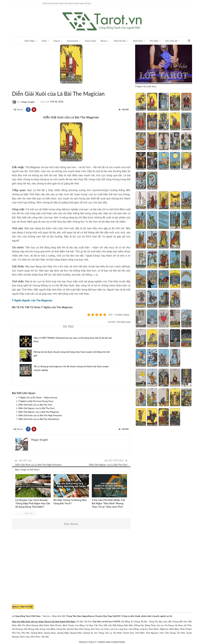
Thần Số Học (120, 41)
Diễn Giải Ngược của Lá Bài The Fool (36, 408)
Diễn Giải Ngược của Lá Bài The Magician (39, 412)
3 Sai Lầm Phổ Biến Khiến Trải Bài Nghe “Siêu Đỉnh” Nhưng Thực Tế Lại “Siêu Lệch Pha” (108, 503)
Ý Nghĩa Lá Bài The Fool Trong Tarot (36, 401)
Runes (104, 41)
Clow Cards (90, 41)
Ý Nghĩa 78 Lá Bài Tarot (18, 87)
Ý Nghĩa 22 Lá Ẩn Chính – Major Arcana (38, 397)
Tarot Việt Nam (16, 87)
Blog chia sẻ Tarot (93, 474)
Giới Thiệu (30, 41)
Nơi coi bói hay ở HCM (108, 621)
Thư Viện (154, 41)
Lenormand (72, 41)
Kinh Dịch (138, 41)
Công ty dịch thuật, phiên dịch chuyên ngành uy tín (147, 616)
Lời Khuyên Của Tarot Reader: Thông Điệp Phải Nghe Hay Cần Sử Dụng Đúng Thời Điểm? (33, 503)
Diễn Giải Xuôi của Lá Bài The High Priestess (40, 415)
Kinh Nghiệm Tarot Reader (16, 474)
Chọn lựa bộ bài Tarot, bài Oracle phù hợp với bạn (67, 3)
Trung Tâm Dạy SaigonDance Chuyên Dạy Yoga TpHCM (93, 616)
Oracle (57, 41)
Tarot (44, 41)
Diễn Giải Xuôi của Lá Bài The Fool (35, 405)
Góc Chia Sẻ (171, 41)
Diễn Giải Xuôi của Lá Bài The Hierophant (39, 419)
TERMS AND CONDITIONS (111, 642)
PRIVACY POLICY (87, 642)
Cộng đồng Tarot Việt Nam (27, 616)
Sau (19, 513)
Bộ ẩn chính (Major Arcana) (13, 87)
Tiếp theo (29, 513)
